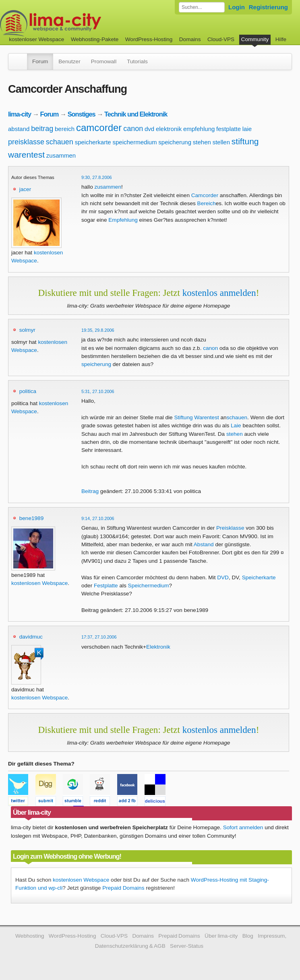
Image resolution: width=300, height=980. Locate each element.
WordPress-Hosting (149, 39)
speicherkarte (93, 142)
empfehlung (199, 129)
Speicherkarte (259, 577)
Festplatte (106, 586)
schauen (60, 142)
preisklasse (26, 142)
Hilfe (281, 39)
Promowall (104, 61)
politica (28, 391)
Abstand (204, 544)
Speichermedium (149, 586)
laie (247, 129)
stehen (202, 142)
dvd (149, 129)
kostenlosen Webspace (39, 583)
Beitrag (90, 491)
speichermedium (135, 142)
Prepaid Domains (123, 888)
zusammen (61, 155)
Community (255, 39)
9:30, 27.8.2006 (97, 177)
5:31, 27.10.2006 (98, 391)
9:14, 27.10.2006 (98, 518)
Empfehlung (123, 220)
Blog (248, 936)
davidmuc (31, 637)
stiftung (245, 141)
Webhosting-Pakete (95, 39)
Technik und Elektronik (136, 114)
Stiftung (183, 417)
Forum (40, 61)
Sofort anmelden (243, 827)
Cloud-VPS (221, 39)
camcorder (99, 128)
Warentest (206, 417)
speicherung (175, 142)
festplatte (229, 129)
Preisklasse (230, 528)
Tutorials (137, 61)
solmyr (27, 330)
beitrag (42, 129)
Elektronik (158, 647)
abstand (19, 129)
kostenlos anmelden (219, 293)
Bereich (207, 203)
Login (237, 7)
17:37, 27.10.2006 (99, 637)
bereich (65, 129)
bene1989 (31, 518)
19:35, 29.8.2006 (98, 330)
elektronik (169, 129)
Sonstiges (82, 114)
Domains (190, 39)
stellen (221, 142)
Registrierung (268, 7)
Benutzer (69, 61)
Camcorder (205, 195)
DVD (223, 577)
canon (133, 129)
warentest (26, 155)
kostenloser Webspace (36, 39)
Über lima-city (221, 936)
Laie (236, 425)
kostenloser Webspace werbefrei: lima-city (81, 23)
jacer (25, 189)
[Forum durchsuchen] (202, 7)
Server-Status (187, 946)
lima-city (20, 114)
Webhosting (30, 936)
